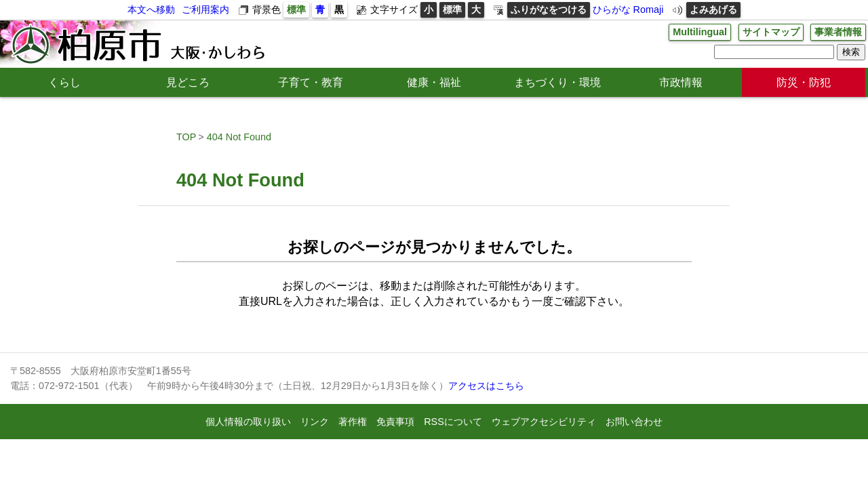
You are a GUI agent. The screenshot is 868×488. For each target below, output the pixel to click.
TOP (186, 137)
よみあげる (713, 9)
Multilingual (700, 32)
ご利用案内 (205, 9)
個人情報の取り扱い (248, 422)
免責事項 (395, 422)
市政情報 (681, 82)
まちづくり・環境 (557, 82)
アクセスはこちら (486, 386)
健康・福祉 (434, 82)
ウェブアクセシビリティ (544, 422)
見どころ (188, 82)
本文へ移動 (151, 9)
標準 (296, 9)
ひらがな (612, 9)
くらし (64, 82)
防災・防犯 (804, 82)
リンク (315, 422)
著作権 (353, 422)
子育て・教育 (311, 82)
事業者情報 (838, 32)
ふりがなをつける (549, 9)
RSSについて (453, 422)
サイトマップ (771, 32)
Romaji (649, 9)
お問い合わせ (634, 422)
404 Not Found (239, 137)
